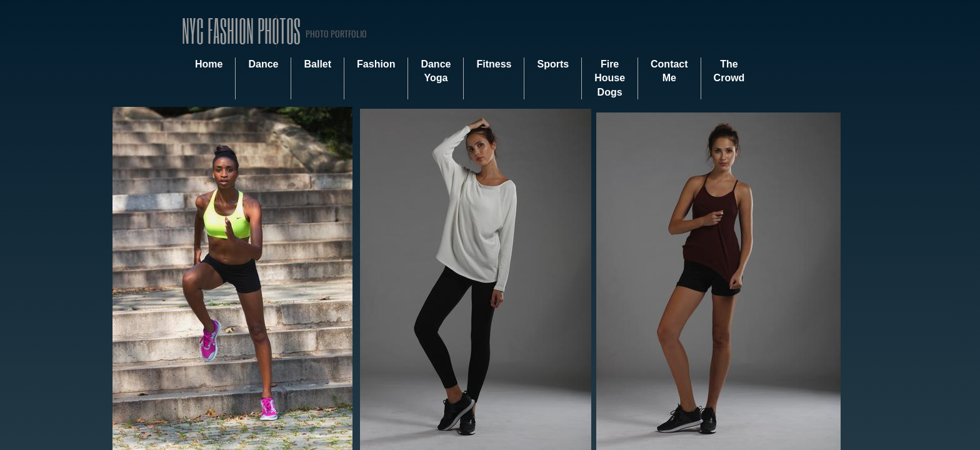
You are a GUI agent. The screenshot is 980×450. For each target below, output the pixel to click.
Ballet (317, 64)
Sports (553, 64)
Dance (263, 64)
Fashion (376, 64)
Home (209, 64)
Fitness (494, 64)
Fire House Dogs (610, 78)
